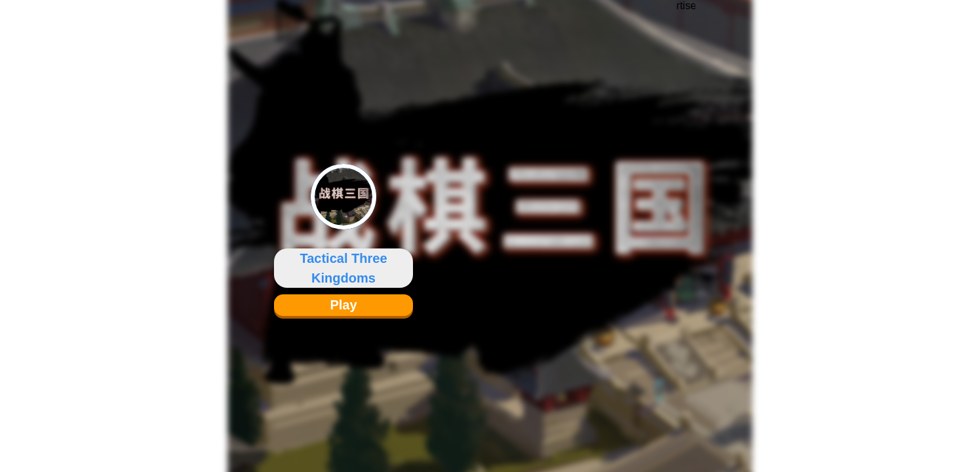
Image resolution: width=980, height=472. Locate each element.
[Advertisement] (686, 226)
